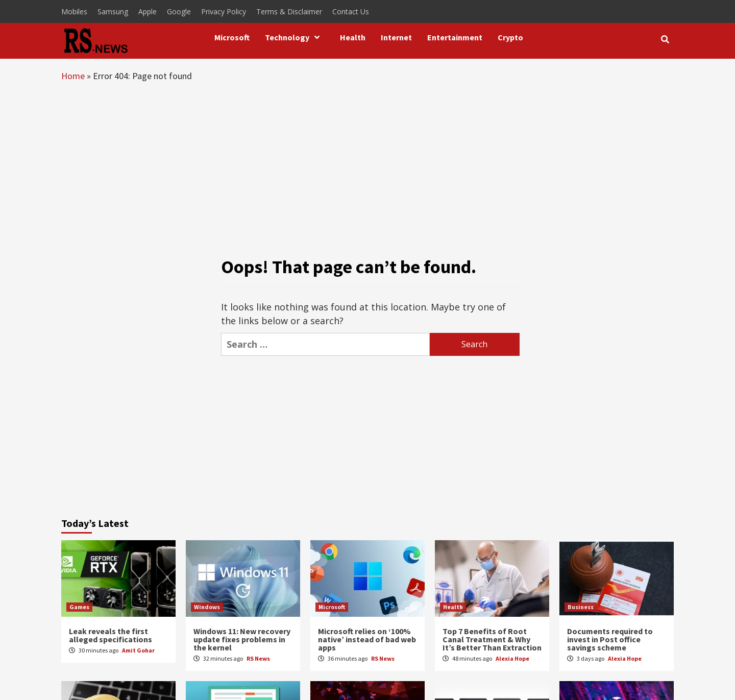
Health (353, 37)
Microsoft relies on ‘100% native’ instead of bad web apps (367, 639)
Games (79, 607)
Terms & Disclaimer (289, 11)
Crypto (510, 37)
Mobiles (74, 11)
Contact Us (351, 11)
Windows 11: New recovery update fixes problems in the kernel (242, 639)
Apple (148, 11)
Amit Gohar (138, 650)
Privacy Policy (224, 11)
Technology (295, 37)
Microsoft (232, 37)
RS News (258, 658)
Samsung (113, 11)
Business (581, 607)
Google (179, 11)
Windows (207, 607)
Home (73, 76)
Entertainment (455, 37)
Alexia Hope (512, 658)
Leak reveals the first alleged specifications (111, 635)
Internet (396, 37)
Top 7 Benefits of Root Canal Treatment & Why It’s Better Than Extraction (492, 639)
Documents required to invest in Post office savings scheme (610, 639)
